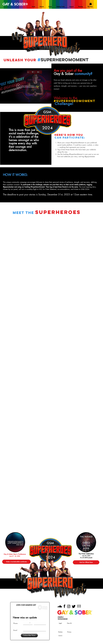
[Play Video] (25, 86)
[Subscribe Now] (29, 635)
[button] (91, 4)
